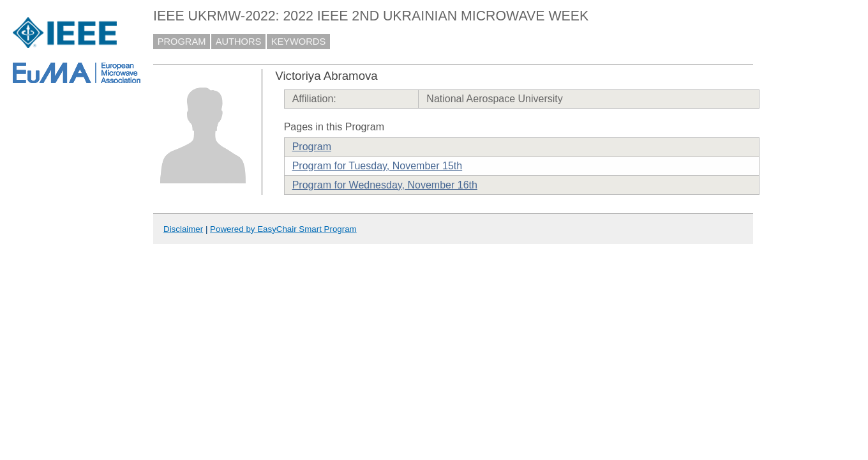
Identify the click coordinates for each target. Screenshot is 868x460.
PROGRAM (182, 42)
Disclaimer (183, 229)
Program (312, 147)
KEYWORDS (299, 42)
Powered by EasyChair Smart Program (283, 229)
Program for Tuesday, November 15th (378, 166)
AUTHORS (239, 42)
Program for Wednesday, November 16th (385, 185)
